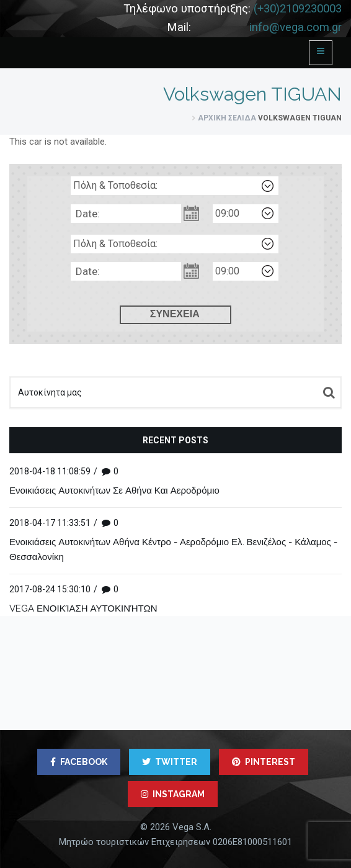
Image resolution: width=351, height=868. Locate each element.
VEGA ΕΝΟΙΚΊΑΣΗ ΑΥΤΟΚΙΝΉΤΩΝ (83, 608)
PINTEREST (264, 762)
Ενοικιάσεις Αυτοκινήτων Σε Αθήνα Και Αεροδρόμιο (114, 491)
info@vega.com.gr (295, 27)
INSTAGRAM (173, 794)
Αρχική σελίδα (227, 118)
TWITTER (170, 762)
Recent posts (175, 440)
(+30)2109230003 (298, 9)
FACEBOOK (79, 762)
